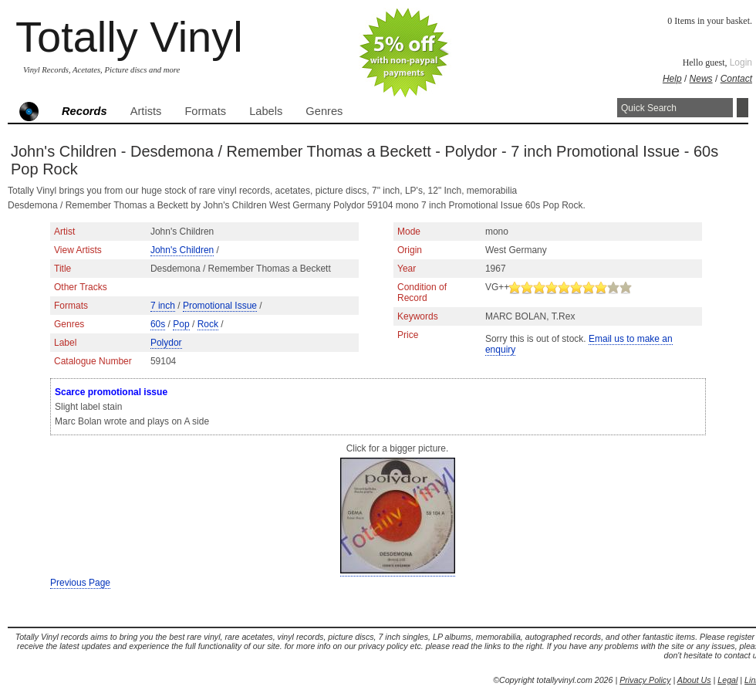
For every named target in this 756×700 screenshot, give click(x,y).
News (701, 79)
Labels (266, 111)
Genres (324, 111)
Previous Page (80, 583)
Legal (727, 680)
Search (742, 108)
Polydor (166, 343)
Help (672, 79)
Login (741, 63)
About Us (694, 680)
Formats (205, 111)
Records (84, 111)
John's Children (182, 250)
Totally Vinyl (129, 37)
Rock (208, 324)
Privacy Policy (645, 680)
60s (158, 324)
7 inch (163, 306)
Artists (146, 111)
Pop (181, 324)
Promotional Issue (220, 306)
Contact (736, 79)
